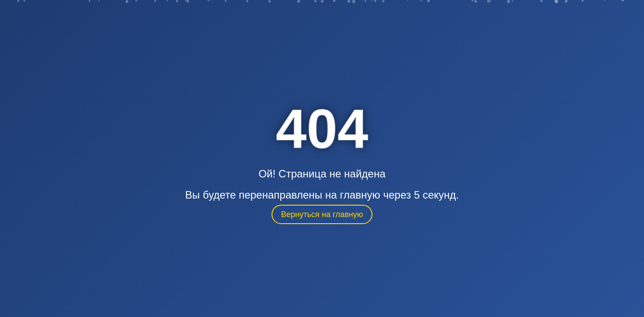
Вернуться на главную (322, 214)
